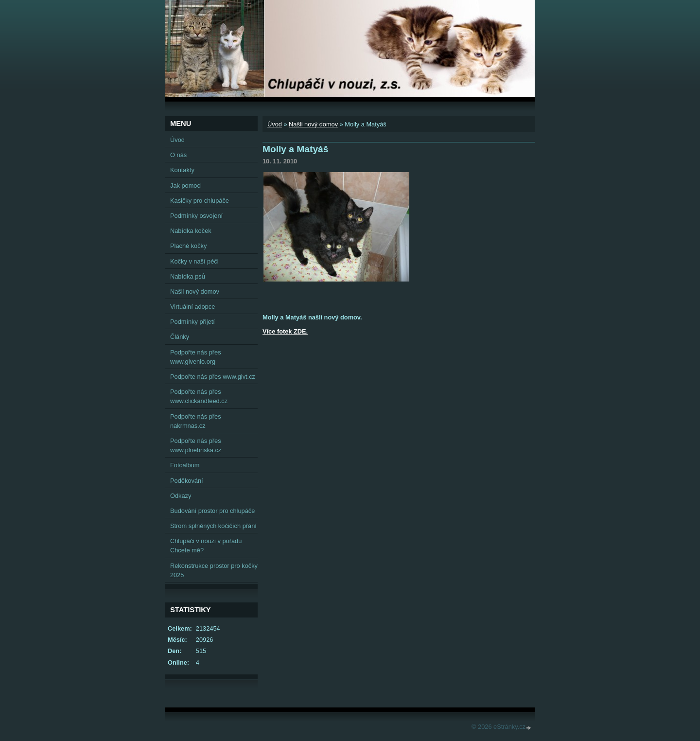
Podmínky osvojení (196, 216)
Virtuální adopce (192, 307)
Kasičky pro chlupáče (200, 201)
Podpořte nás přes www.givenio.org (196, 357)
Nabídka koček (191, 231)
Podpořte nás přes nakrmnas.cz (196, 421)
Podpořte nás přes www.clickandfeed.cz (199, 396)
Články (180, 337)
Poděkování (187, 481)
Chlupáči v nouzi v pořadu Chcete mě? (206, 546)
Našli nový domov (313, 124)
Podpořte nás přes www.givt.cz (213, 377)
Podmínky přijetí (192, 322)
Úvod (275, 124)
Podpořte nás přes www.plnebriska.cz (196, 445)
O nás (178, 155)
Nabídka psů (188, 276)
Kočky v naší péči (194, 261)
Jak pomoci (186, 185)
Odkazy (181, 496)
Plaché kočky (188, 246)
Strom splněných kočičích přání (213, 526)
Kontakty (182, 170)
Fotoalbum (185, 465)
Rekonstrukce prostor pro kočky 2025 (214, 570)
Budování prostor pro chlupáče (212, 511)
